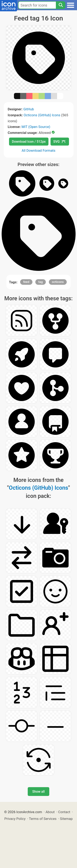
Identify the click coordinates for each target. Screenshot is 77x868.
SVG (59, 142)
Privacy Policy (15, 819)
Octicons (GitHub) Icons (42, 115)
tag (41, 282)
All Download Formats (38, 150)
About (50, 812)
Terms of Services (43, 819)
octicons (58, 282)
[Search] (61, 5)
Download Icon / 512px (29, 142)
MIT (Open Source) (36, 127)
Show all (38, 792)
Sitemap (66, 819)
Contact (64, 812)
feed (26, 282)
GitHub (29, 109)
